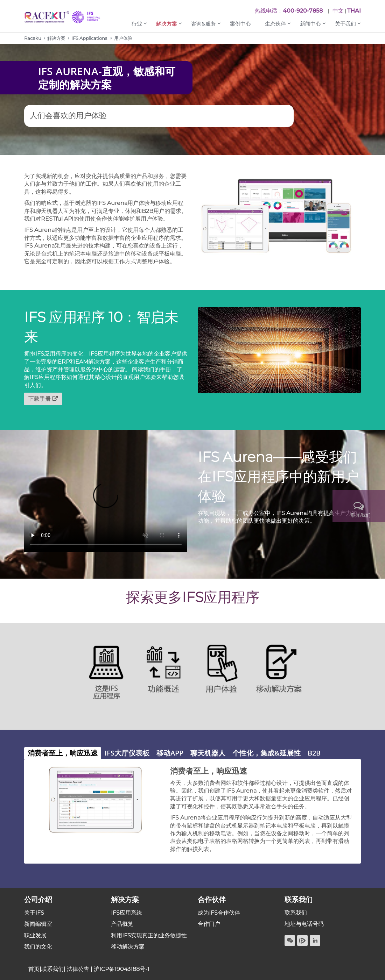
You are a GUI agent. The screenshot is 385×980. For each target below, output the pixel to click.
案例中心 (240, 23)
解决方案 (167, 23)
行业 (137, 23)
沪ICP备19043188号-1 (122, 969)
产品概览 (122, 924)
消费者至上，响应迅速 (63, 753)
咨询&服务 (204, 23)
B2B (314, 753)
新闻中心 (310, 23)
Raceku (33, 38)
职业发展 (35, 935)
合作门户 (209, 924)
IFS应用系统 (127, 913)
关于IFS (34, 913)
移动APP (170, 753)
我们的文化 (38, 947)
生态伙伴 (275, 23)
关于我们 (345, 23)
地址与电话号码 (304, 924)
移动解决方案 (128, 947)
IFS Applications (89, 38)
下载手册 (40, 399)
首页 (34, 969)
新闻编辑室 (38, 924)
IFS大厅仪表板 (127, 753)
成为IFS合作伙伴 (219, 913)
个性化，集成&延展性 (267, 753)
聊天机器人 (208, 753)
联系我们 (296, 913)
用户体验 (123, 38)
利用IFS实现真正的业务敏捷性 (149, 935)
